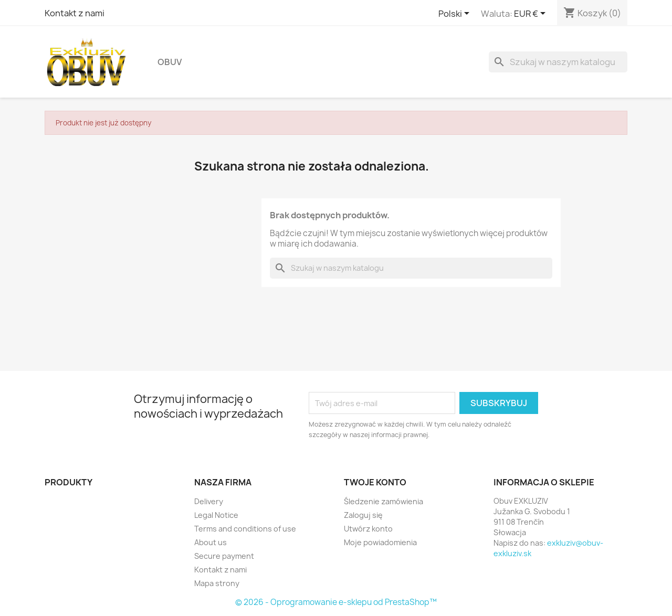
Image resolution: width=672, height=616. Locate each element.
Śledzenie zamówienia (384, 501)
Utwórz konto (368, 529)
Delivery (209, 501)
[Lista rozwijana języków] (456, 14)
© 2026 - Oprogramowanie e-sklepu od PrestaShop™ (336, 602)
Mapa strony (217, 583)
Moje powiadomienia (380, 542)
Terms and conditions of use (245, 529)
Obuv (170, 62)
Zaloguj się (363, 515)
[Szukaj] (558, 62)
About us (211, 542)
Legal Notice (216, 515)
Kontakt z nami (75, 13)
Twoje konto (375, 482)
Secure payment (224, 556)
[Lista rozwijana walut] (532, 14)
